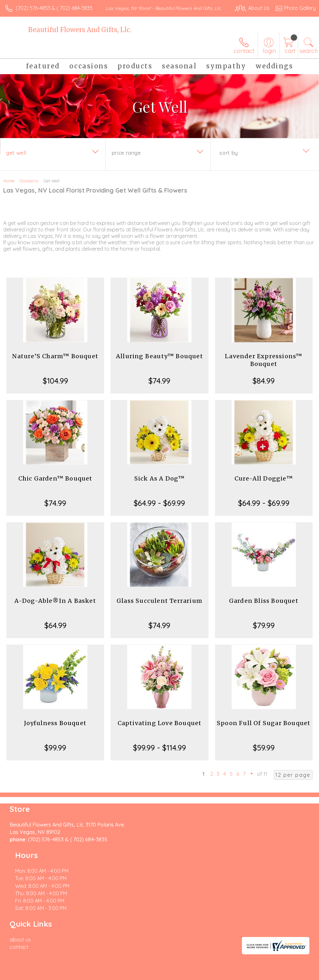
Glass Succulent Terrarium (159, 607)
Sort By (229, 159)
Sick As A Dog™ (160, 485)
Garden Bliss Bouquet (264, 607)
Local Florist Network (253, 945)
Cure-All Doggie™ (264, 485)
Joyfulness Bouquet (55, 729)
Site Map (292, 945)
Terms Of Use (169, 945)
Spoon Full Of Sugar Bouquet (264, 729)
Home (9, 187)
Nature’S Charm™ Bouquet (55, 363)
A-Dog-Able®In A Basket (55, 607)
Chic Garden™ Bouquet (55, 485)
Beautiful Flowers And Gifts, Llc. (80, 36)
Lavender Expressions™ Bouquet (264, 366)
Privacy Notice (207, 945)
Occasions (29, 187)
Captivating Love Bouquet (160, 729)
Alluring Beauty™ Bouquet (159, 363)
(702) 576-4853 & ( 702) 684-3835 (54, 8)
